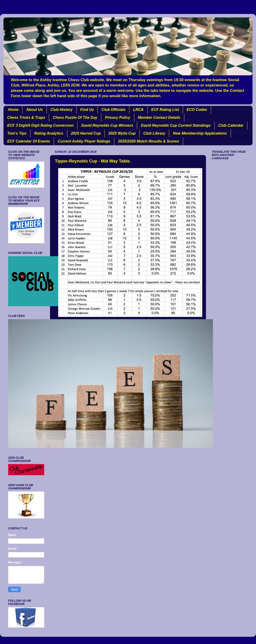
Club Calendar (231, 125)
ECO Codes (197, 110)
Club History (62, 110)
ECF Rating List (165, 110)
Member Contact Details (159, 118)
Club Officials (113, 110)
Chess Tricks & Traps (26, 118)
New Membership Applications (200, 133)
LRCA (138, 110)
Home (13, 110)
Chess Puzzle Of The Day (75, 118)
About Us (34, 110)
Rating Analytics (49, 133)
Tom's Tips (17, 133)
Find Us (87, 110)
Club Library (154, 133)
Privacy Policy (118, 118)
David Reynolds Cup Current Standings (176, 125)
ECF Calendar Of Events (29, 141)
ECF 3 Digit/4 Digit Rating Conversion (40, 125)
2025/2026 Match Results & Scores (148, 141)
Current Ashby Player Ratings (84, 141)
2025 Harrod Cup (86, 133)
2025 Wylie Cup (122, 133)
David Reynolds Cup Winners (107, 125)
